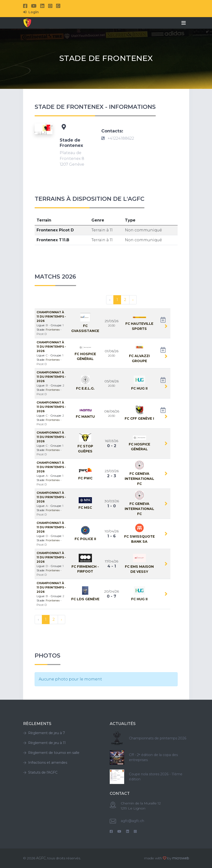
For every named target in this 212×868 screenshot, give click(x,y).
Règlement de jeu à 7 (44, 733)
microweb (181, 858)
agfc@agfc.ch (132, 821)
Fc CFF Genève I (139, 418)
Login (31, 12)
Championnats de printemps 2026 (158, 738)
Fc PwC (85, 478)
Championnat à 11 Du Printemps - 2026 (51, 317)
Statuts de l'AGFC (40, 772)
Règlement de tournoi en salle (51, 753)
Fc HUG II (139, 388)
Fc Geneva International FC (139, 479)
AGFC (41, 858)
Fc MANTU (85, 417)
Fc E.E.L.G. (85, 388)
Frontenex (53, 330)
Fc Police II (85, 539)
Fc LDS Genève (85, 599)
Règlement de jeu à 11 (44, 743)
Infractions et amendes (45, 763)
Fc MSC (85, 508)
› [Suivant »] (133, 300)
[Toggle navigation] (184, 23)
